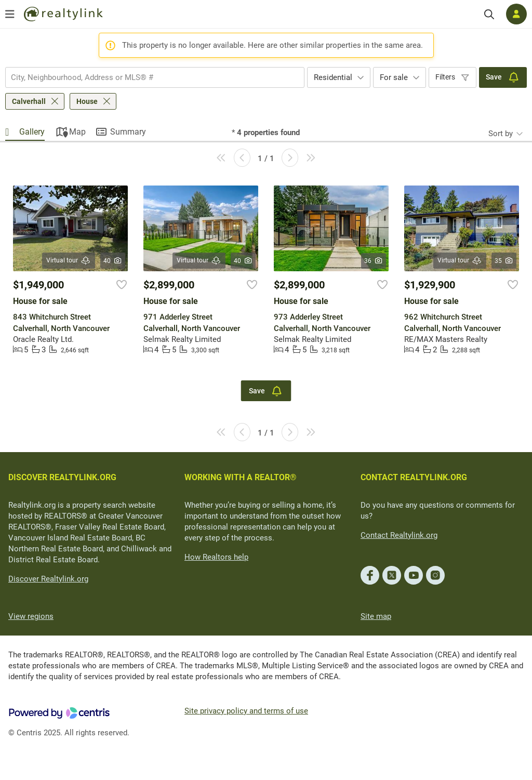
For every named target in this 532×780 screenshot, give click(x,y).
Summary (128, 132)
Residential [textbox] (333, 77)
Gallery (32, 132)
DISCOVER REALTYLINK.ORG (62, 477)
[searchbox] (148, 77)
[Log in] (516, 14)
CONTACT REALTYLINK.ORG (414, 477)
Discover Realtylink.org (48, 579)
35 (504, 261)
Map (77, 132)
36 (374, 261)
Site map (376, 616)
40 (113, 261)
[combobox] (155, 77)
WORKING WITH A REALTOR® (241, 477)
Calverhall (29, 101)
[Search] (489, 14)
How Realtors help (216, 557)
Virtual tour (69, 261)
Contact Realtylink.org (399, 535)
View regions (31, 616)
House (87, 101)
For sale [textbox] (394, 77)
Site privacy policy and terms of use (246, 711)
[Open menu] (10, 14)
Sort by (501, 134)
